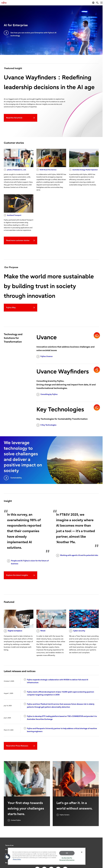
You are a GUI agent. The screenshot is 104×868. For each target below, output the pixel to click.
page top (100, 848)
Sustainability (13, 478)
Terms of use (9, 845)
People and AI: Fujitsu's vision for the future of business (28, 562)
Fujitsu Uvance (45, 357)
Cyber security (77, 631)
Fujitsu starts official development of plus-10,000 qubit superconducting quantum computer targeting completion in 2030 (59, 693)
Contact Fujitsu (14, 820)
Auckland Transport (13, 215)
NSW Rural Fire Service (46, 170)
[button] (7, 857)
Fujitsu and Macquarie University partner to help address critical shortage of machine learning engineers (60, 730)
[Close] (82, 852)
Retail (41, 631)
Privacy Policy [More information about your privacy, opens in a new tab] (17, 859)
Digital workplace (13, 631)
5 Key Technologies (46, 425)
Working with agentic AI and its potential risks (77, 555)
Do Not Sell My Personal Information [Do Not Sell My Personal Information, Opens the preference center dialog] (67, 859)
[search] (97, 3)
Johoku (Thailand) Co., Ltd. (15, 170)
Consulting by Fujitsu (47, 394)
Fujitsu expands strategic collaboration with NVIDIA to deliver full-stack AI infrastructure (56, 681)
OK (67, 853)
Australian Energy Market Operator (83, 170)
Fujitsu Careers (63, 815)
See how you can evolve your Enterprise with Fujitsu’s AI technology (30, 34)
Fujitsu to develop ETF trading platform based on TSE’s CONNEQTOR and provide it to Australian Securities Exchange (60, 718)
